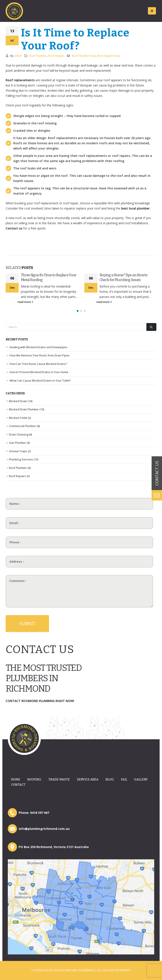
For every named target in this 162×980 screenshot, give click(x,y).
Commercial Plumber (22, 426)
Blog (110, 779)
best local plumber (135, 208)
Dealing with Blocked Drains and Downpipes (38, 347)
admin (18, 56)
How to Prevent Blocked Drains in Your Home (39, 372)
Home (16, 779)
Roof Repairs (56, 56)
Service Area (88, 779)
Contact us (14, 228)
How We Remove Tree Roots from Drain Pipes (40, 355)
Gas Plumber (17, 443)
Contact (18, 785)
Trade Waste (59, 779)
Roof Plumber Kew (84, 56)
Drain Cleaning (19, 434)
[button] (78, 311)
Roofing (34, 779)
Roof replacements (20, 80)
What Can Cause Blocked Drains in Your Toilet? (40, 380)
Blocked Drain (18, 401)
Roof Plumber (38, 56)
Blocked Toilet (18, 418)
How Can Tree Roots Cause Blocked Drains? (38, 364)
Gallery (141, 779)
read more (25, 302)
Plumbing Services (21, 459)
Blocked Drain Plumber (24, 409)
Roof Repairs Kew (109, 56)
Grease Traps (18, 451)
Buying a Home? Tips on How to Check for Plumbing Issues (124, 277)
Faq (124, 779)
